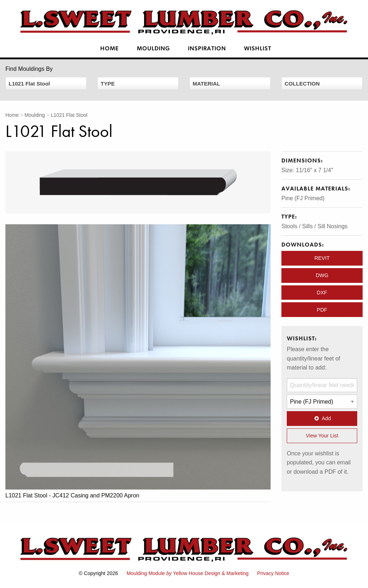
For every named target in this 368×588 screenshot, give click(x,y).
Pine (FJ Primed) (303, 198)
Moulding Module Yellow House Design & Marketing (187, 573)
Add (322, 418)
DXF (322, 293)
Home (110, 49)
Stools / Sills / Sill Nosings (314, 226)
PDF (322, 310)
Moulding (153, 49)
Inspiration (207, 49)
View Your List (322, 436)
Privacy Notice (273, 573)
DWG (322, 275)
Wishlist (258, 49)
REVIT (322, 258)
